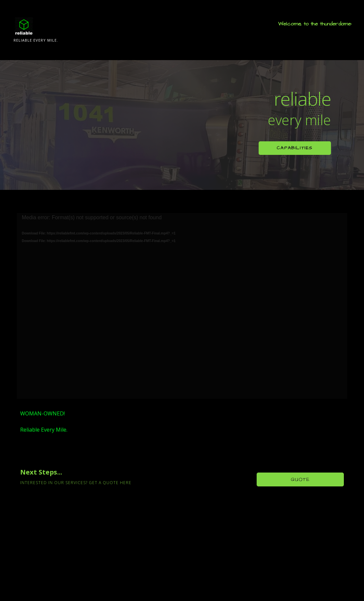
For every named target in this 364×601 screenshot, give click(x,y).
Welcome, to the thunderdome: (315, 24)
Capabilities (295, 148)
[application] (182, 306)
